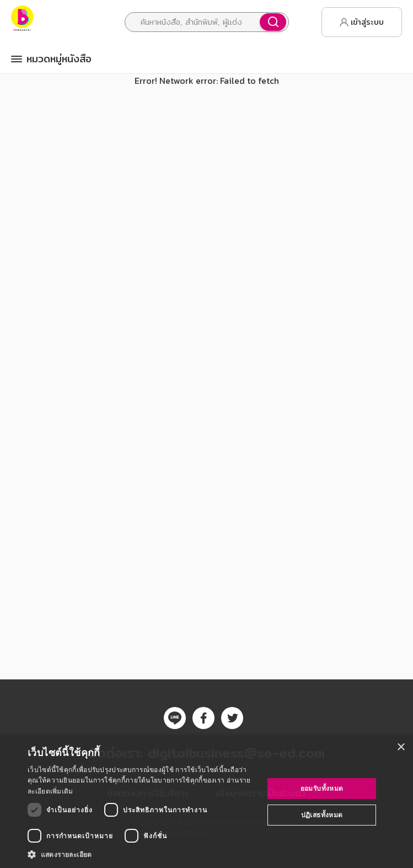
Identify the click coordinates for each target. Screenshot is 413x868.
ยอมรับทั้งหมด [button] (322, 788)
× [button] (401, 748)
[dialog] (206, 802)
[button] (142, 854)
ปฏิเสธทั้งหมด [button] (322, 815)
